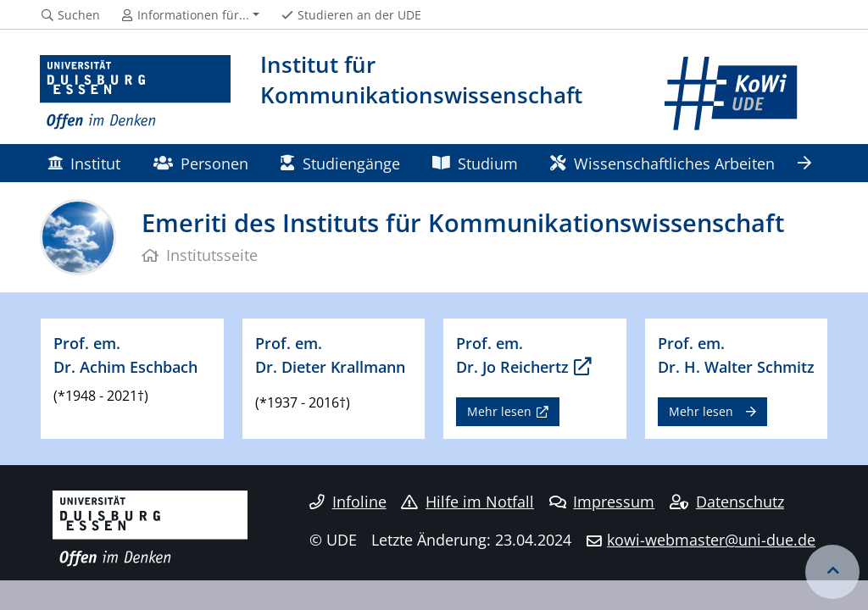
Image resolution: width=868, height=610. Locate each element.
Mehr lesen (499, 411)
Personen (201, 163)
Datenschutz (727, 502)
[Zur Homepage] (135, 93)
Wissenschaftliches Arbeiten (662, 163)
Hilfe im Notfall (467, 502)
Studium (475, 163)
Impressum (602, 502)
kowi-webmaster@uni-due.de (711, 540)
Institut (84, 163)
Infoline (348, 502)
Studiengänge (340, 163)
